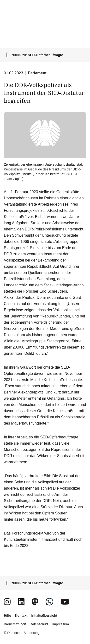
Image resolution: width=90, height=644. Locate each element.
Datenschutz (39, 624)
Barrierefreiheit (15, 624)
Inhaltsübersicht (44, 616)
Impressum (61, 624)
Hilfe (7, 616)
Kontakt (21, 616)
